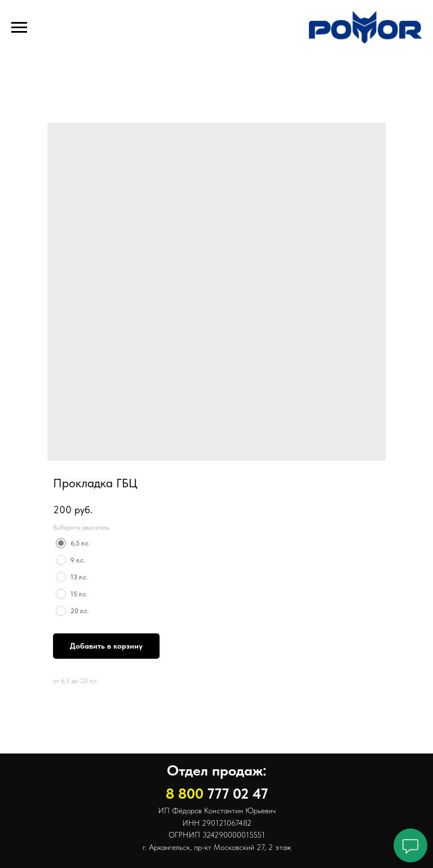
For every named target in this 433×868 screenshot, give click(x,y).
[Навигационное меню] (19, 28)
